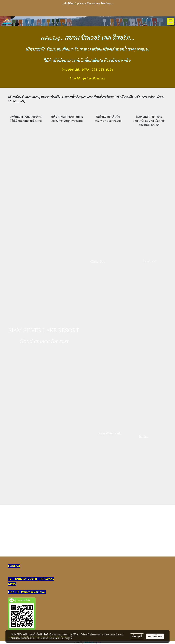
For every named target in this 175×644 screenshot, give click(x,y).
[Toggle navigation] (171, 21)
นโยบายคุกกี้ (66, 638)
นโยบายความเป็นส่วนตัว (42, 638)
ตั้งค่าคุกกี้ (137, 636)
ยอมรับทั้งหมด (155, 636)
